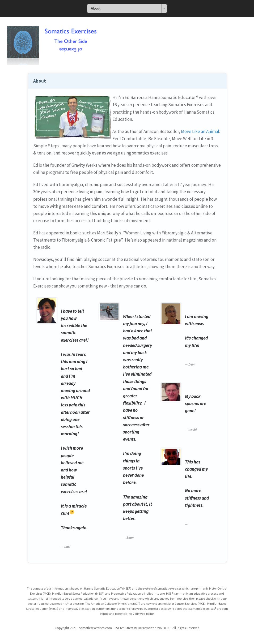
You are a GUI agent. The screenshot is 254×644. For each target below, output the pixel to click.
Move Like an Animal (200, 131)
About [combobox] (96, 8)
